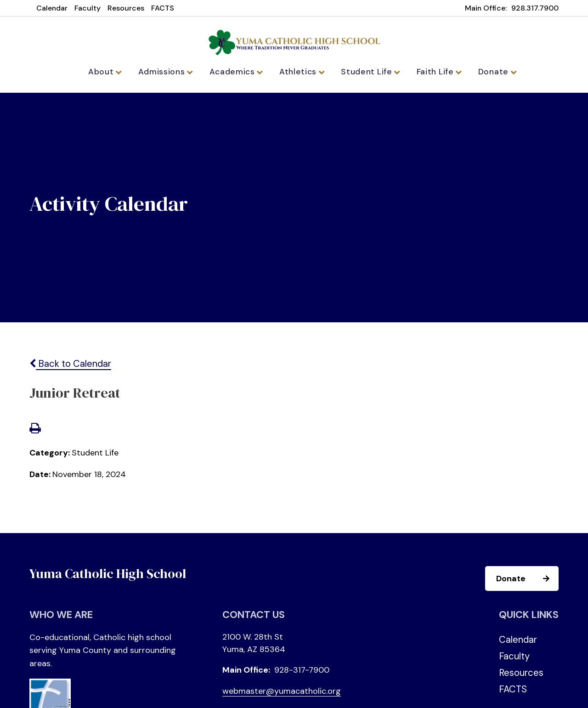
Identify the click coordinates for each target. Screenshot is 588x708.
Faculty (88, 8)
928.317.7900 (535, 8)
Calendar (52, 8)
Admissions (172, 72)
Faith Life (433, 72)
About (114, 72)
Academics (240, 72)
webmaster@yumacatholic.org (282, 694)
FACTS (163, 8)
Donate (488, 72)
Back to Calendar (70, 367)
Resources (126, 8)
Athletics (302, 72)
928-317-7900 (302, 673)
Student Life (368, 72)
